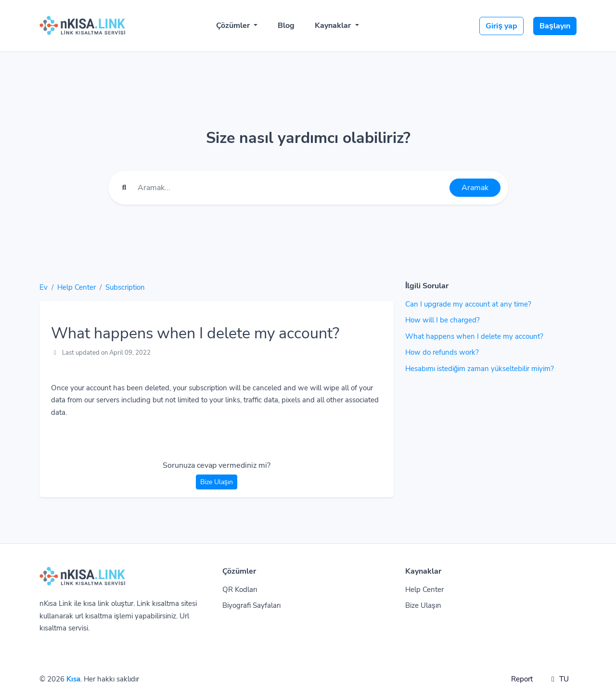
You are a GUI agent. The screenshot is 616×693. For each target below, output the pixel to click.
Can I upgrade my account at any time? (468, 304)
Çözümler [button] (234, 26)
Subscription (125, 287)
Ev (44, 287)
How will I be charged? (443, 320)
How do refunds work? (442, 352)
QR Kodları (240, 590)
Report (522, 679)
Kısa (73, 679)
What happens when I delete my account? (474, 336)
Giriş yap (501, 26)
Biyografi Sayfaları (251, 605)
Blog (286, 26)
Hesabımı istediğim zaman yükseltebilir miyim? (480, 369)
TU (558, 679)
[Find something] (291, 188)
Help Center (77, 287)
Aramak (475, 188)
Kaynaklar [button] (334, 26)
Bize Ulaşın (217, 482)
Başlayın (555, 26)
